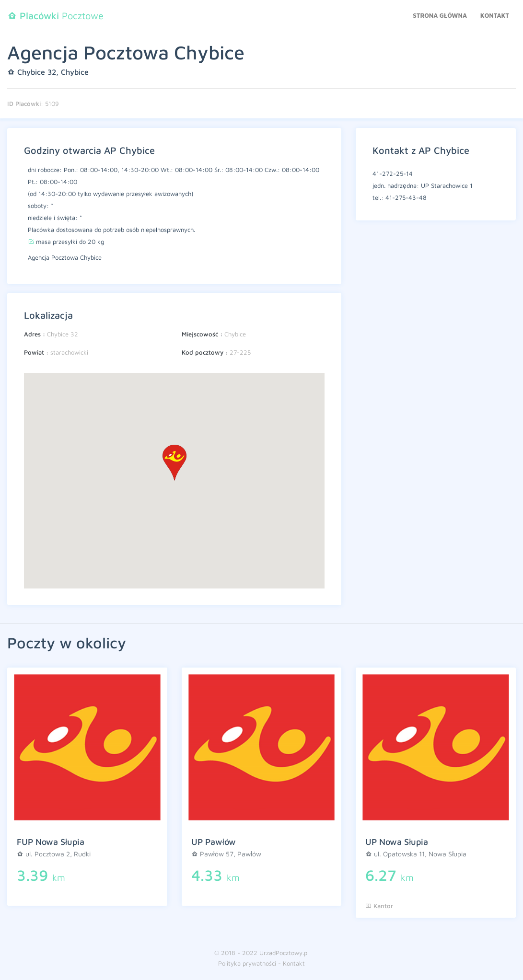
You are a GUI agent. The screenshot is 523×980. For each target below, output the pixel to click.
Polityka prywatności (247, 963)
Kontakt (495, 15)
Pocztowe (55, 16)
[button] (174, 463)
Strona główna (440, 15)
